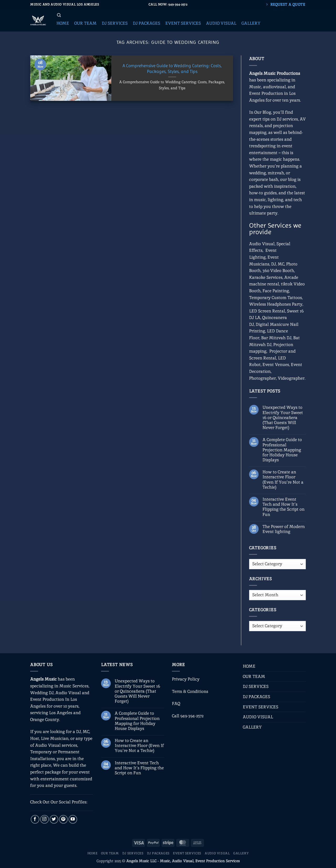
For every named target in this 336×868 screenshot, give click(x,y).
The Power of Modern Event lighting (284, 529)
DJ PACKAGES (256, 697)
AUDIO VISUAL (258, 717)
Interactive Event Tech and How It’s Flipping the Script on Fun (283, 507)
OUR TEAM (254, 676)
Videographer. (292, 378)
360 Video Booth (278, 271)
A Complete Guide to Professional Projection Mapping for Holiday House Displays (282, 450)
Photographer (262, 378)
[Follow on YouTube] (73, 819)
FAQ (176, 704)
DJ (274, 264)
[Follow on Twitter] (54, 819)
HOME (249, 666)
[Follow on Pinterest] (63, 819)
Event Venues (276, 365)
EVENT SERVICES (261, 707)
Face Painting (276, 291)
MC (281, 264)
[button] (63, 23)
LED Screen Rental (267, 311)
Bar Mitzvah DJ (276, 338)
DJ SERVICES (256, 686)
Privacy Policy (186, 679)
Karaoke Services (266, 277)
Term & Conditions (190, 691)
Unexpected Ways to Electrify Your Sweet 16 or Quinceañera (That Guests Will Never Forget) (283, 417)
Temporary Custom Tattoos (275, 298)
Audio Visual (262, 244)
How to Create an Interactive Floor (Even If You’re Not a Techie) (283, 480)
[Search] (59, 15)
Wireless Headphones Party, (276, 304)
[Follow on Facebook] (35, 819)
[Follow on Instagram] (44, 819)
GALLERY (252, 727)
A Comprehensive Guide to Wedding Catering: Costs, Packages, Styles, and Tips (172, 69)
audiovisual (274, 87)
